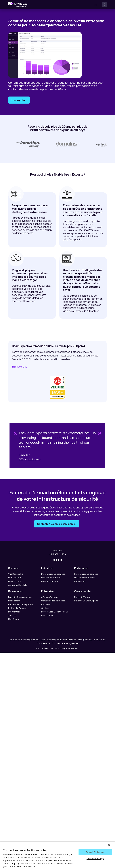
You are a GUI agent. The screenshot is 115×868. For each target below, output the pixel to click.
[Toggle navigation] (104, 5)
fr (97, 5)
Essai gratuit (19, 100)
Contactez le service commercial (57, 525)
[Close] (109, 845)
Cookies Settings (95, 859)
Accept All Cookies (95, 852)
